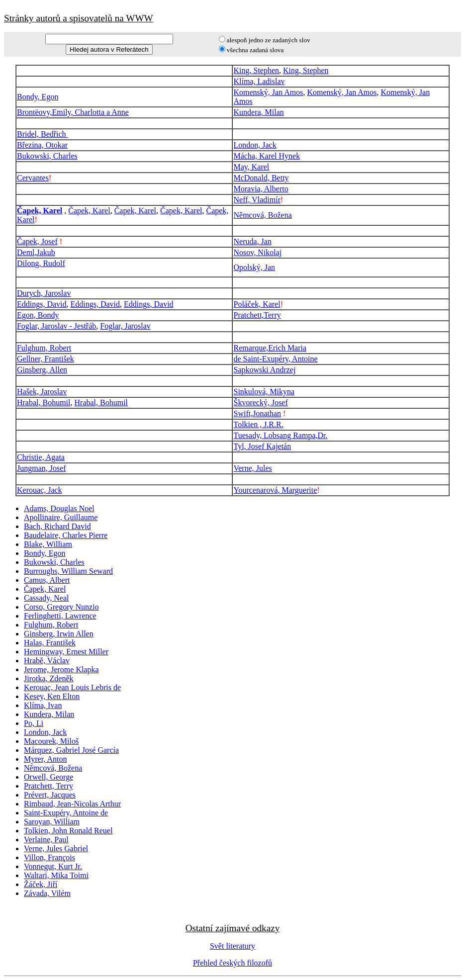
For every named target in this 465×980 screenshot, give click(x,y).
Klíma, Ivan (43, 705)
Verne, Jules (252, 468)
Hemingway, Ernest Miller (66, 652)
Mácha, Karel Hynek (267, 156)
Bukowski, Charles (47, 156)
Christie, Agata (41, 457)
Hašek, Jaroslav (42, 392)
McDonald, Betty (261, 178)
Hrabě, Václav (47, 661)
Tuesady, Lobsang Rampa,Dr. (280, 435)
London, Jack (255, 145)
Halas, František (50, 643)
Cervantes (33, 178)
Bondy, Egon (38, 97)
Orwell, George (48, 777)
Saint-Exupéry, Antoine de (66, 813)
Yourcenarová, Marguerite (275, 490)
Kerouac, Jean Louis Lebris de (72, 687)
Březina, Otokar (42, 145)
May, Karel (251, 167)
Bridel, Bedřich (43, 134)
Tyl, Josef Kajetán (262, 446)
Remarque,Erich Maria (270, 348)
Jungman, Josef (42, 468)
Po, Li (34, 723)
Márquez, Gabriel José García (71, 750)
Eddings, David (42, 304)
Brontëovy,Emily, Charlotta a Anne (73, 112)
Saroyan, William (52, 822)
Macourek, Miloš (51, 741)
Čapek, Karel (40, 211)
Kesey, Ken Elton (52, 696)
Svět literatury (232, 946)
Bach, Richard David (57, 526)
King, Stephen (256, 70)
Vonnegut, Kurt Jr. (53, 866)
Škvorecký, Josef (260, 402)
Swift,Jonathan (257, 413)
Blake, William (48, 544)
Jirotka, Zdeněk (49, 678)
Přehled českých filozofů (232, 963)
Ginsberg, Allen (42, 370)
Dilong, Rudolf (41, 263)
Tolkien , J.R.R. (258, 424)
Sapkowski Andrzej (264, 370)
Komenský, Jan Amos (268, 92)
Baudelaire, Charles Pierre (66, 535)
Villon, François (49, 857)
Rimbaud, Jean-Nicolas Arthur (72, 804)
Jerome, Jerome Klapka (61, 669)
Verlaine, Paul (46, 840)
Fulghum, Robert (44, 348)
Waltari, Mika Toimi (56, 875)
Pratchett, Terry (48, 786)
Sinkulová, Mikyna (264, 392)
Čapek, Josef (37, 241)
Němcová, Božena (262, 215)
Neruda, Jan (252, 241)
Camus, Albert (47, 580)
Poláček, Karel (257, 304)
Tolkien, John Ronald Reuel (68, 831)
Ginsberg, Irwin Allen (59, 634)
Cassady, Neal (46, 598)
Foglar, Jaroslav (125, 326)
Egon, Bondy (38, 315)
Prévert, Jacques (50, 795)
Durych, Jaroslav (44, 293)
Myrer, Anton (45, 759)
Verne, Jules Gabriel (56, 848)
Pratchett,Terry (257, 315)
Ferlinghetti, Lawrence (60, 616)
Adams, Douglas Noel (59, 508)
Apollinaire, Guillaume (61, 517)
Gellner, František (46, 359)
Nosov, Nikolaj (257, 252)
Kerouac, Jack (40, 490)
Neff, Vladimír (257, 200)
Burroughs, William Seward (68, 571)
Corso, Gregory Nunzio (61, 607)
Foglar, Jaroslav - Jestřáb (56, 326)
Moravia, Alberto (261, 189)
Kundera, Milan (258, 112)
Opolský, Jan (254, 267)
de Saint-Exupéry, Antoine (275, 359)
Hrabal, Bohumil (44, 402)
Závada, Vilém (47, 893)
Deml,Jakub (36, 252)
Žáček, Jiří (41, 884)
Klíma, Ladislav (259, 81)
